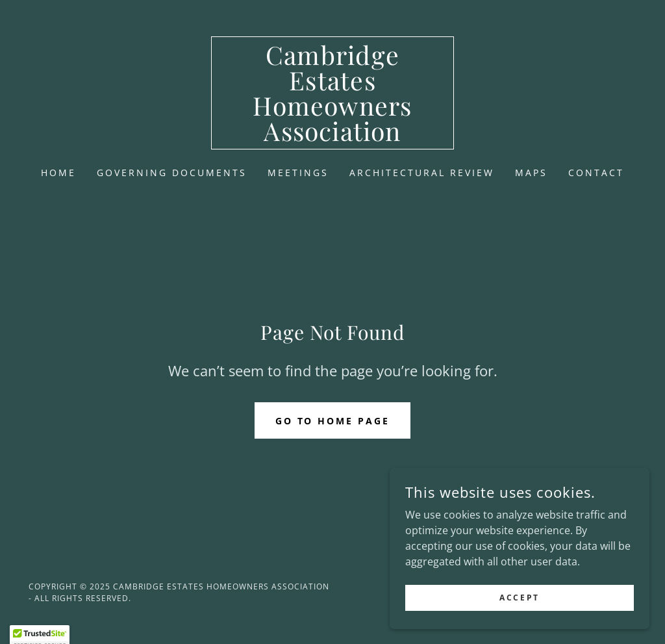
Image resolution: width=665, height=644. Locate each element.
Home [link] (58, 173)
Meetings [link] (298, 173)
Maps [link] (531, 173)
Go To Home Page (333, 421)
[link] (332, 137)
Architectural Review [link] (422, 173)
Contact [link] (596, 173)
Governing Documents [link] (172, 173)
